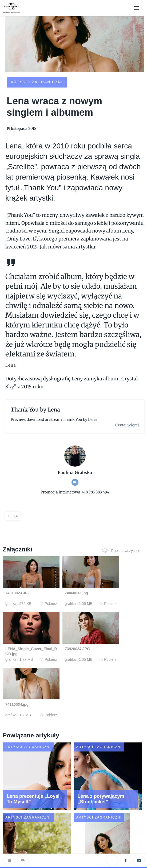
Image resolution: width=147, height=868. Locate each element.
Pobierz (35, 606)
